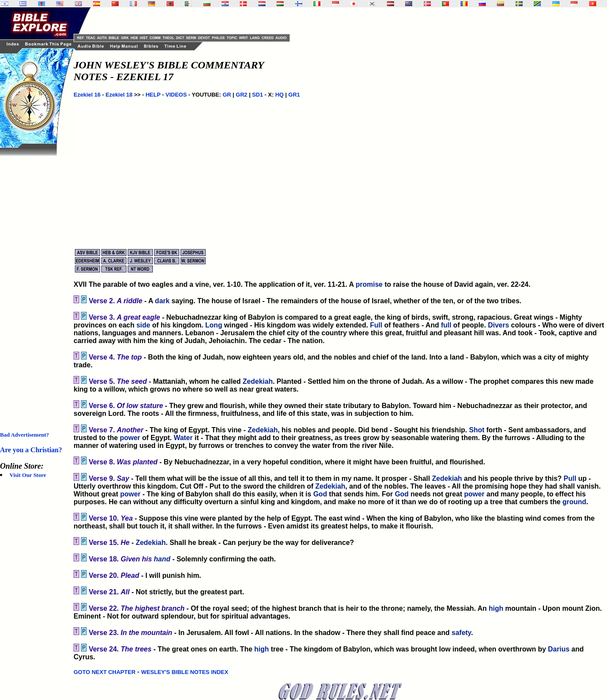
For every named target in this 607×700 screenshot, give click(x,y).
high (496, 608)
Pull (570, 478)
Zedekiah (258, 381)
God (320, 494)
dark (162, 301)
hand (162, 559)
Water (183, 438)
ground (574, 502)
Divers (499, 325)
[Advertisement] (35, 286)
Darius (559, 649)
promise (369, 284)
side (143, 325)
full (446, 325)
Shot (477, 430)
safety (461, 633)
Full (376, 325)
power (130, 438)
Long (214, 325)
